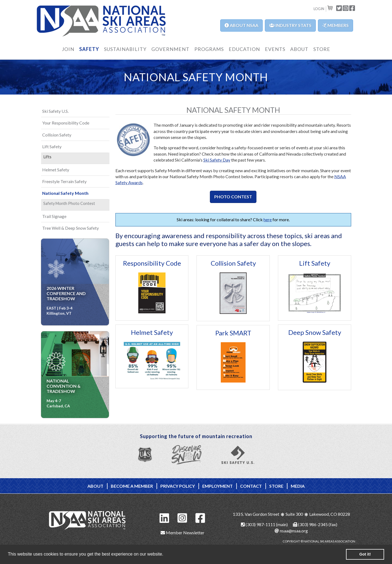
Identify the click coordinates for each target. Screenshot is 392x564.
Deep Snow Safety (315, 332)
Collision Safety (233, 263)
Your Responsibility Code (66, 123)
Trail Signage (54, 216)
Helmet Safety (152, 332)
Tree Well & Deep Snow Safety (71, 228)
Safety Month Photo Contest (69, 203)
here (268, 219)
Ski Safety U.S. (55, 111)
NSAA (101, 21)
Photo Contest (233, 197)
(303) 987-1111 (258, 524)
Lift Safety (315, 263)
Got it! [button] (365, 554)
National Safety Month (65, 193)
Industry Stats (290, 25)
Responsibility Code (152, 263)
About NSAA (241, 25)
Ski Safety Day (217, 160)
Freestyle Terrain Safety (64, 181)
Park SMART (233, 333)
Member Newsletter (183, 533)
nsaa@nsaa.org (291, 531)
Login (319, 9)
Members (336, 25)
